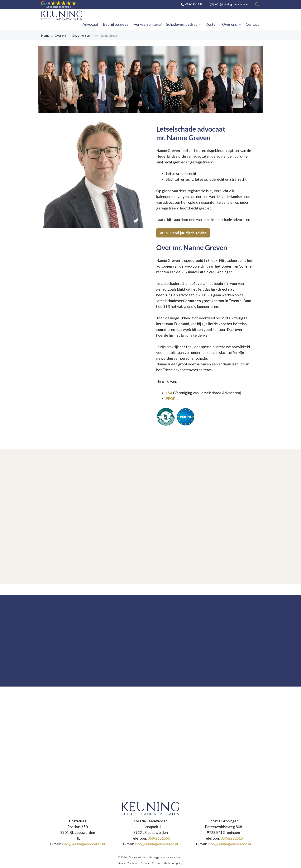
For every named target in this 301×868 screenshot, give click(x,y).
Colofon (157, 863)
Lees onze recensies (59, 7)
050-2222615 (232, 838)
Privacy (121, 863)
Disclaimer (133, 863)
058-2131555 (159, 838)
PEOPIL (172, 399)
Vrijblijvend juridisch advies (183, 233)
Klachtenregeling (173, 863)
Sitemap (146, 863)
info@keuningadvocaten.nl (83, 844)
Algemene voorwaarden (168, 857)
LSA (169, 393)
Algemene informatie (140, 857)
